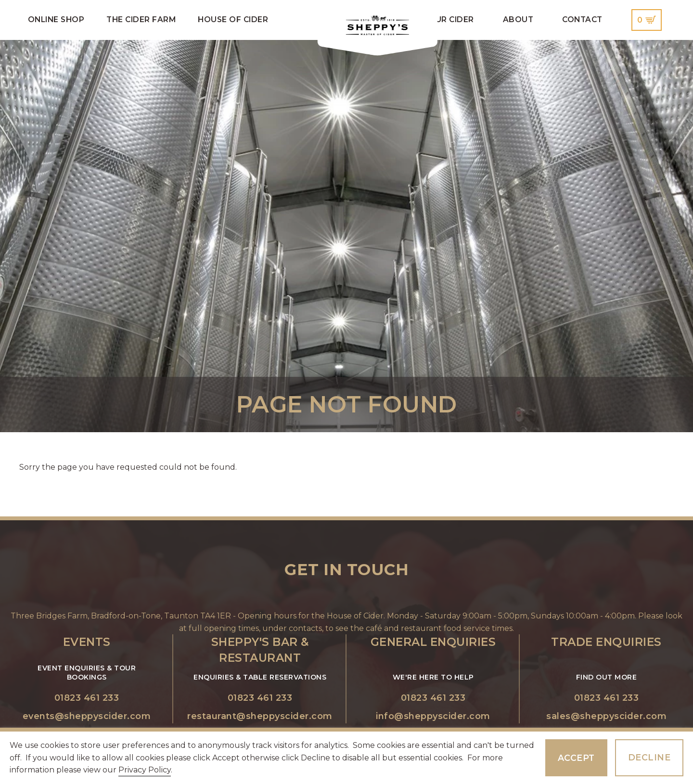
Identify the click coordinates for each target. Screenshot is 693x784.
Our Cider (451, 19)
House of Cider (233, 19)
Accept (576, 758)
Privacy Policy (145, 770)
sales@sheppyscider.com (606, 716)
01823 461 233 (87, 698)
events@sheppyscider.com (87, 716)
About (518, 19)
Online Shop (56, 19)
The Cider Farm (141, 19)
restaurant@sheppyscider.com (260, 716)
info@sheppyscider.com (433, 716)
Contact (582, 19)
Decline (649, 757)
